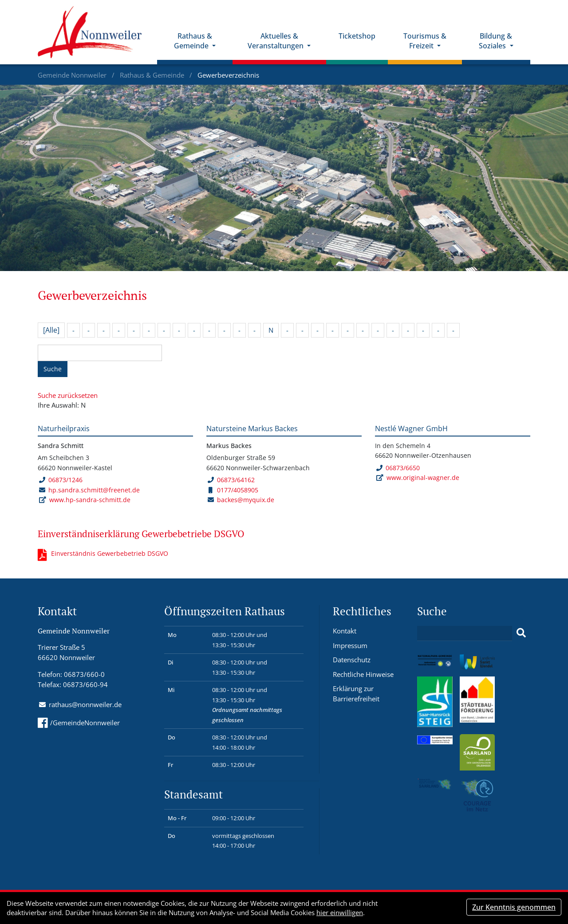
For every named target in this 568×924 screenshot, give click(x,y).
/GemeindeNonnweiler (79, 723)
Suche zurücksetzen (68, 395)
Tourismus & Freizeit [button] (425, 41)
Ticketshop (357, 36)
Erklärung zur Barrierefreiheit (356, 694)
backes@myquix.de (246, 500)
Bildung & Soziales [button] (495, 41)
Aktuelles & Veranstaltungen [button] (276, 41)
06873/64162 (231, 480)
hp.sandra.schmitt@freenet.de (94, 490)
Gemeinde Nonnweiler (73, 75)
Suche (53, 369)
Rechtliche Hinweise (363, 674)
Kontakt (345, 631)
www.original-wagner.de (423, 478)
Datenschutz (352, 660)
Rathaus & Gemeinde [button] (193, 41)
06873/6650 (398, 468)
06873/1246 (61, 480)
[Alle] (51, 330)
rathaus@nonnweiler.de (85, 704)
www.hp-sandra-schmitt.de (90, 500)
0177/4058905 (233, 490)
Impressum (350, 645)
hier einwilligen (340, 912)
